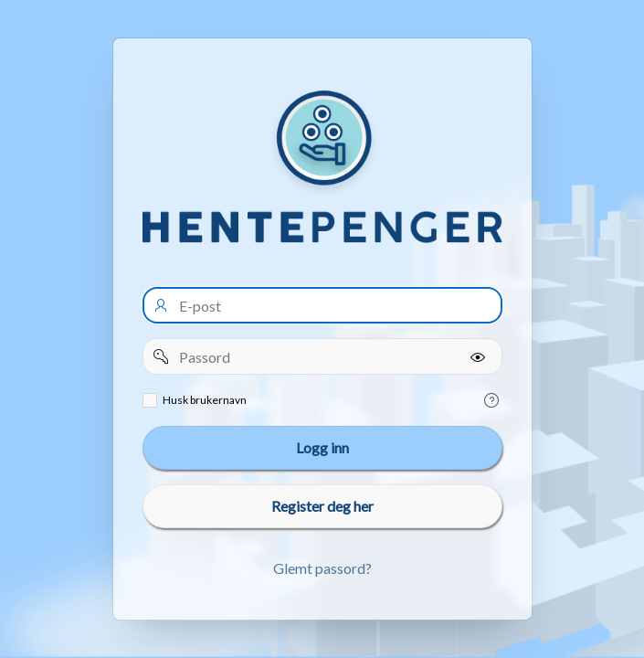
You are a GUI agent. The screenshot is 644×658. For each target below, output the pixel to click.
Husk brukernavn (205, 400)
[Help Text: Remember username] (491, 400)
